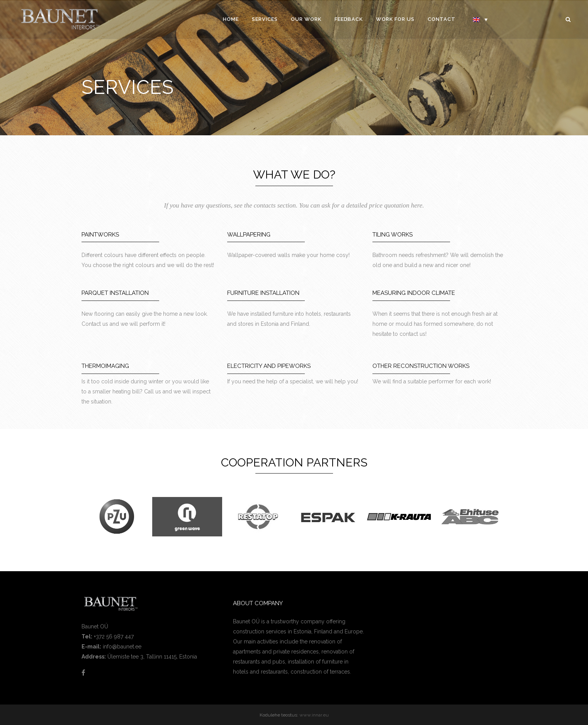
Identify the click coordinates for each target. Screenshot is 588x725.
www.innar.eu (314, 715)
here (417, 205)
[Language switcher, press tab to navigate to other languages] (480, 19)
